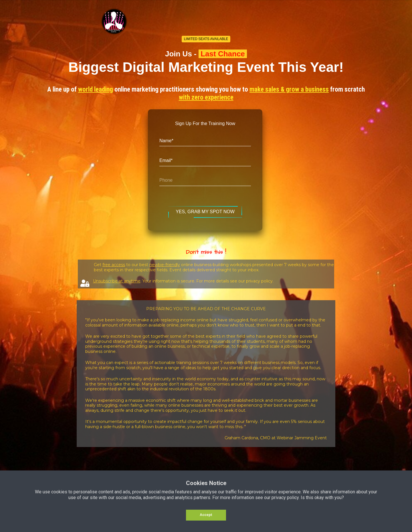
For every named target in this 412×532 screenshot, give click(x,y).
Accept (206, 515)
